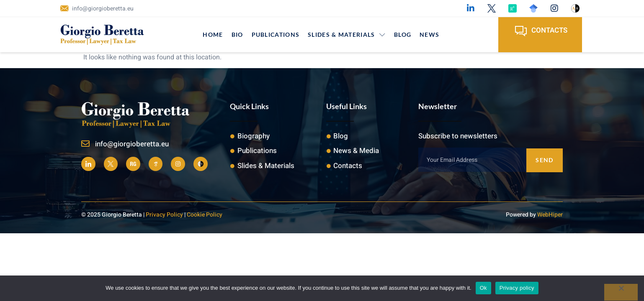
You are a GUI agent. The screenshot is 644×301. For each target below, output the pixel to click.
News (429, 34)
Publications (276, 34)
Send (544, 159)
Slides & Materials (347, 34)
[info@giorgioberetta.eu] (85, 144)
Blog (403, 34)
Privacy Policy (164, 214)
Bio (237, 34)
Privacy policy (517, 288)
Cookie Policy (205, 214)
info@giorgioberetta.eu (132, 144)
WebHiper (550, 214)
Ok (483, 288)
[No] (621, 292)
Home (213, 34)
